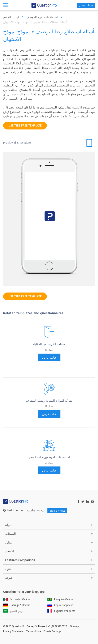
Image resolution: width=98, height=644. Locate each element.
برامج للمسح (13, 611)
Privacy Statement (13, 631)
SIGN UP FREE (57, 511)
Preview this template (17, 143)
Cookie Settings (52, 631)
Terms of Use (34, 631)
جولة (8, 525)
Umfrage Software (17, 605)
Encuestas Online (16, 599)
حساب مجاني (86, 5)
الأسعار (10, 551)
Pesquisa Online (60, 599)
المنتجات (10, 534)
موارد (9, 543)
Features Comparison (20, 560)
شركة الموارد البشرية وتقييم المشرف (49, 401)
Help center (13, 510)
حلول (8, 569)
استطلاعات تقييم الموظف (45, 17)
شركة (9, 578)
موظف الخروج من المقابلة (49, 344)
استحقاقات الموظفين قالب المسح (49, 457)
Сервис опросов (60, 605)
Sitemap (74, 626)
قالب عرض (49, 358)
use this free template (25, 126)
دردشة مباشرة (35, 510)
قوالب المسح (14, 17)
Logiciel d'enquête (61, 611)
